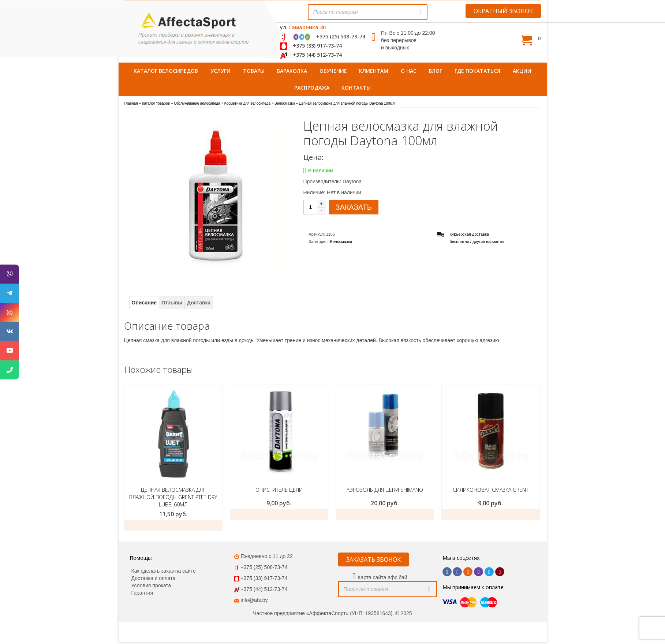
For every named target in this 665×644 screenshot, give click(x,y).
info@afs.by (254, 600)
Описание (144, 303)
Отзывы (172, 303)
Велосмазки (341, 241)
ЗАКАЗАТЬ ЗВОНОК (373, 559)
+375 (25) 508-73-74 (341, 36)
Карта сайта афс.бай (382, 577)
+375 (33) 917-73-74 (317, 46)
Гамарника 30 (307, 27)
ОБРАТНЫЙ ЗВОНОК (503, 11)
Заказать (173, 525)
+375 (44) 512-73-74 (317, 55)
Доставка (199, 303)
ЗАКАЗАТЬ (354, 207)
